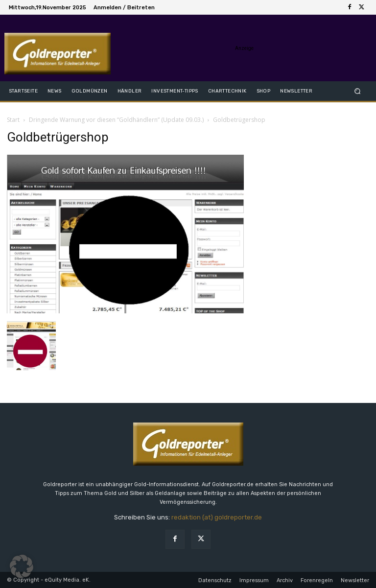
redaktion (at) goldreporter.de (217, 517)
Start (13, 120)
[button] (358, 91)
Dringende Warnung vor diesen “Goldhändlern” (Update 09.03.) (116, 120)
